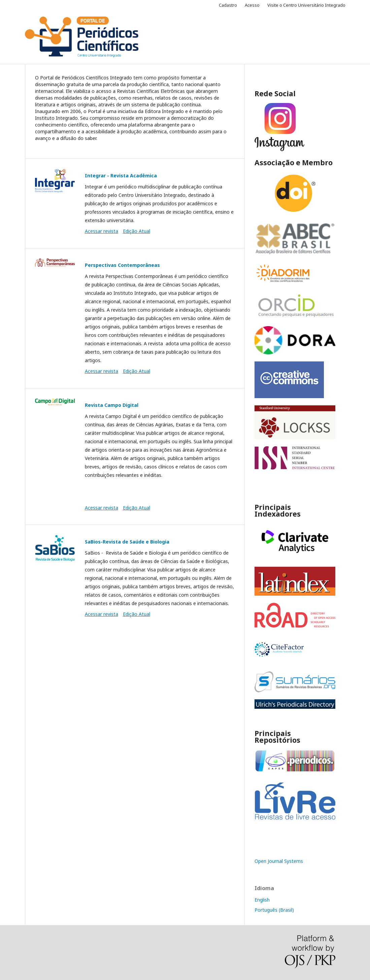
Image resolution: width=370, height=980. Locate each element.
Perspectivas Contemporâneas (122, 265)
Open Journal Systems (279, 861)
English (262, 900)
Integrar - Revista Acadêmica (121, 176)
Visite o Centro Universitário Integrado (306, 5)
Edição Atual (137, 231)
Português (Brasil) (274, 910)
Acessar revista (102, 231)
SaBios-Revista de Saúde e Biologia (127, 542)
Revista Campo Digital (112, 405)
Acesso (252, 5)
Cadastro (228, 5)
